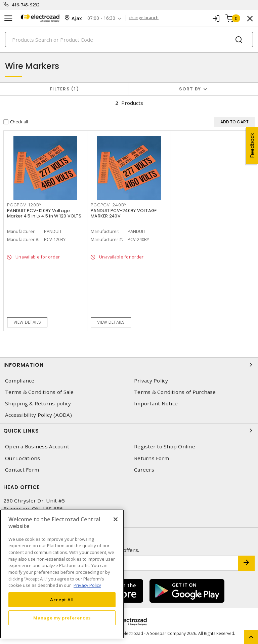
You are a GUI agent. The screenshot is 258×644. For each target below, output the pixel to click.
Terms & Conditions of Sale (39, 392)
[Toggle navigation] (8, 18)
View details (27, 322)
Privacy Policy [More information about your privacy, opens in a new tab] (87, 585)
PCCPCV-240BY (109, 205)
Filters (64, 89)
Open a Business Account (37, 447)
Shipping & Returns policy (38, 404)
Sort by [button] (190, 89)
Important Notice (156, 404)
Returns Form (152, 458)
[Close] (116, 519)
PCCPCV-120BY (24, 205)
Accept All (62, 600)
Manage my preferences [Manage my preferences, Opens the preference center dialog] (62, 618)
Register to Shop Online (165, 447)
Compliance (20, 381)
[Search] (129, 39)
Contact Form (22, 470)
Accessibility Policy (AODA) (38, 415)
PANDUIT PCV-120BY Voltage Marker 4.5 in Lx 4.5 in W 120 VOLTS (44, 213)
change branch (146, 18)
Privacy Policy (151, 381)
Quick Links (129, 431)
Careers (144, 470)
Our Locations (23, 458)
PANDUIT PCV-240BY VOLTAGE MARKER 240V (124, 213)
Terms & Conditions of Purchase (175, 392)
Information (129, 365)
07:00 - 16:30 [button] (103, 18)
